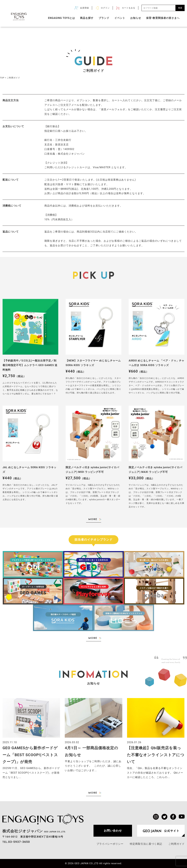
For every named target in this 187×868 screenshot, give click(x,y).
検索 (180, 8)
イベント (120, 18)
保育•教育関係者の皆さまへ (163, 18)
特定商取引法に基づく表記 (146, 844)
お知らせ (136, 18)
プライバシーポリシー (110, 844)
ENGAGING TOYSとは (61, 18)
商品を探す (87, 18)
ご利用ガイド (177, 844)
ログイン (105, 8)
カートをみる (129, 8)
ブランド (104, 18)
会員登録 (84, 8)
